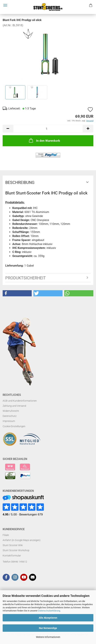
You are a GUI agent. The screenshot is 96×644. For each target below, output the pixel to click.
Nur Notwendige (48, 628)
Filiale (6, 535)
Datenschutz (10, 416)
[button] (17, 293)
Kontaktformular (12, 556)
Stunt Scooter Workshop (16, 550)
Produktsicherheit (26, 278)
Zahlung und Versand (14, 406)
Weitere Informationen (48, 637)
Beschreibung (20, 183)
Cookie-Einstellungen (14, 426)
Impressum (9, 421)
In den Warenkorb (44, 140)
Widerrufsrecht (11, 411)
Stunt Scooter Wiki (13, 545)
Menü (5, 5)
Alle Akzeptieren (48, 618)
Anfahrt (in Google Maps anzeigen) (22, 540)
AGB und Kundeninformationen (20, 401)
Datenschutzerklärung (49, 611)
